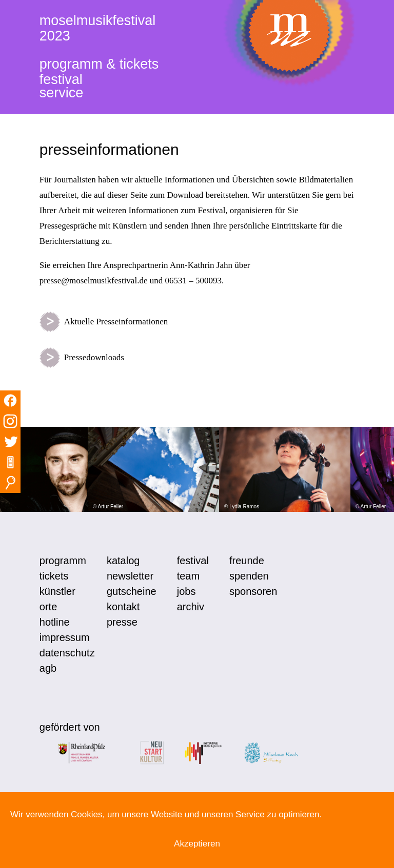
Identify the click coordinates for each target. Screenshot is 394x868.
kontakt (123, 607)
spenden (249, 576)
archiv (191, 607)
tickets (54, 576)
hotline (55, 622)
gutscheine (132, 591)
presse (122, 622)
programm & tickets (99, 64)
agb (48, 668)
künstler (57, 591)
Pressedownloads (82, 358)
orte (48, 607)
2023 (55, 36)
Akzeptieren (197, 844)
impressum (65, 637)
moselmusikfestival (98, 20)
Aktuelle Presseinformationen (104, 322)
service (62, 93)
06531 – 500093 (193, 281)
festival (61, 79)
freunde (247, 561)
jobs (186, 591)
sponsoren (253, 591)
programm (63, 561)
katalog (123, 561)
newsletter (130, 576)
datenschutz (67, 653)
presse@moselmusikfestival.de (94, 281)
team (188, 576)
